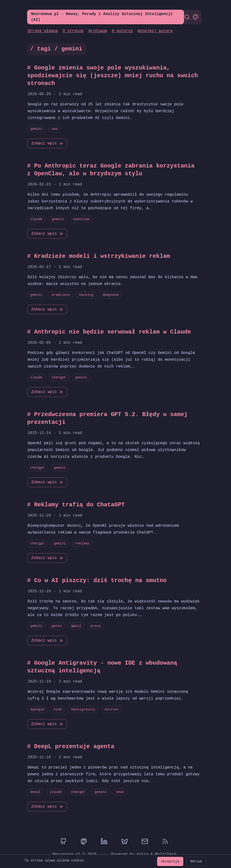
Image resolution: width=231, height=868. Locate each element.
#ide (58, 709)
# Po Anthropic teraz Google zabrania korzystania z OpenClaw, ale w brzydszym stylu (114, 170)
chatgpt (59, 377)
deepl (35, 792)
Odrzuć (196, 861)
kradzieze (61, 295)
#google (37, 709)
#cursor (112, 709)
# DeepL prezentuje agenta (71, 747)
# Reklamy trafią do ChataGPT (76, 505)
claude (36, 219)
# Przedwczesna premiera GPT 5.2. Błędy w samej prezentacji (107, 418)
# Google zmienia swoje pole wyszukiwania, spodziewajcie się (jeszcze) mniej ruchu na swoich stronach (113, 76)
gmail (76, 626)
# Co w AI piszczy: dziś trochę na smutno (97, 580)
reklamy (82, 543)
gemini (36, 129)
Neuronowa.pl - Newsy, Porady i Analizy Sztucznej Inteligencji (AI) (102, 17)
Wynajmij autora (155, 31)
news (120, 792)
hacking (86, 295)
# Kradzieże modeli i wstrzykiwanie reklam (99, 256)
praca (95, 626)
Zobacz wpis (47, 143)
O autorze (122, 31)
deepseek (111, 295)
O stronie (73, 31)
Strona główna (43, 31)
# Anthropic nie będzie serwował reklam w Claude (109, 332)
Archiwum (98, 31)
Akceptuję (170, 861)
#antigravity (83, 709)
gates (57, 626)
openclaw (81, 219)
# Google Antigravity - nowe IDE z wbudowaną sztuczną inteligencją (102, 667)
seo (55, 129)
